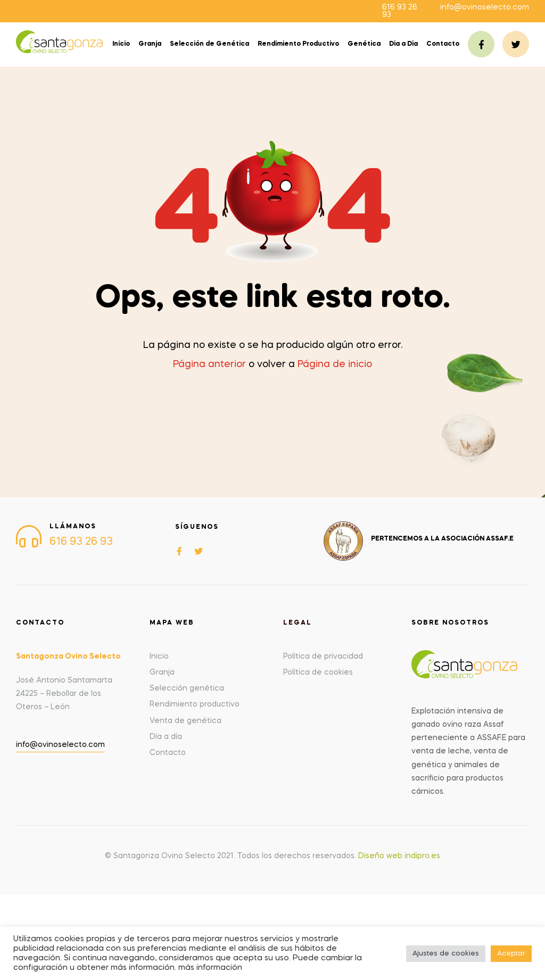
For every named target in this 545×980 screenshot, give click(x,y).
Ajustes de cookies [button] (446, 954)
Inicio (121, 44)
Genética (364, 44)
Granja (150, 44)
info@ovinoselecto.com (485, 7)
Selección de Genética (209, 44)
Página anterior (209, 364)
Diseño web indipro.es (399, 856)
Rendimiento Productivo (298, 44)
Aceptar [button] (511, 954)
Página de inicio (335, 364)
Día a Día (403, 44)
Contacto (443, 44)
